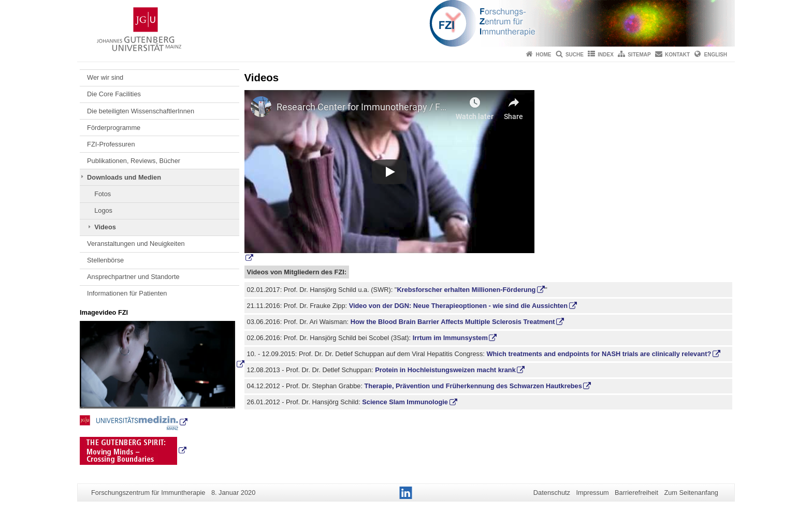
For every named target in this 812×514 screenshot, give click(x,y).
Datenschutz (552, 493)
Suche (575, 55)
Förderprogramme (114, 128)
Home (544, 55)
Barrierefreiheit (636, 493)
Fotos (103, 194)
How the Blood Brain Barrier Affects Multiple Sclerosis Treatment (453, 322)
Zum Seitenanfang (691, 493)
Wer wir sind (105, 77)
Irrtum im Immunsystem (450, 338)
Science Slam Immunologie (405, 402)
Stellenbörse (105, 260)
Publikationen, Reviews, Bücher (134, 161)
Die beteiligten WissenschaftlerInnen (141, 111)
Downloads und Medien (124, 177)
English (716, 55)
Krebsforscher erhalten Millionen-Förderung (466, 290)
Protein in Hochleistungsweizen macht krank (445, 370)
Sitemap (639, 55)
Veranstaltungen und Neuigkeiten (136, 244)
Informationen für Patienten (127, 293)
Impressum (592, 493)
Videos (105, 227)
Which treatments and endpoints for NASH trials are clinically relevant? (599, 354)
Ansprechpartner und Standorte (133, 277)
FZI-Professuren (111, 144)
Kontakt (677, 55)
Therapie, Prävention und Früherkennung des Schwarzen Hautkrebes (473, 386)
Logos (103, 210)
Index (606, 55)
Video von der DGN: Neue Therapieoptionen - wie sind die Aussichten (458, 306)
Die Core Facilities (114, 94)
